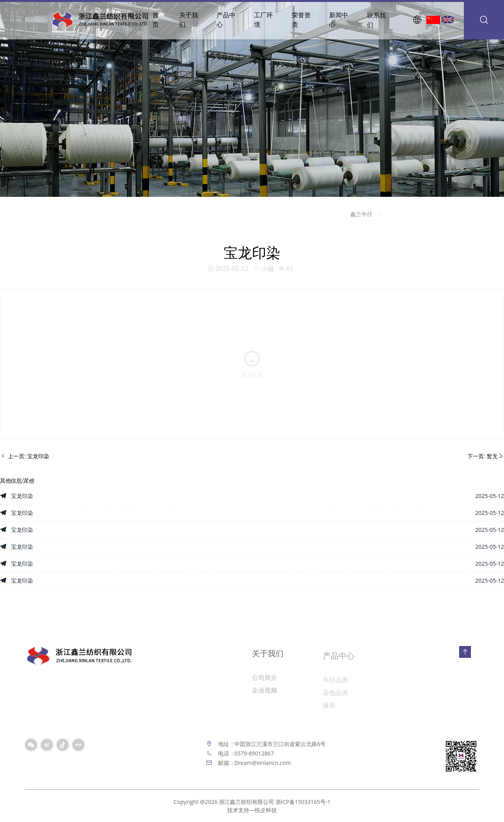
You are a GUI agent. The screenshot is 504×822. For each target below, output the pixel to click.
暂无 (492, 456)
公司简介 (265, 681)
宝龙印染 (38, 456)
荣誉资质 (301, 20)
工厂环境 (263, 20)
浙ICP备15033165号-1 (303, 802)
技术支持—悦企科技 (252, 810)
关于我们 (189, 20)
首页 (156, 20)
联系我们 (376, 22)
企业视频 (265, 693)
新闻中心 (339, 20)
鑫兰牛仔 (361, 217)
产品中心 (226, 20)
